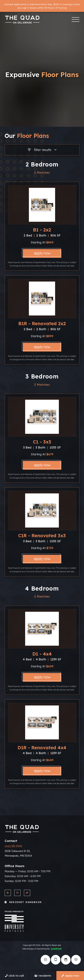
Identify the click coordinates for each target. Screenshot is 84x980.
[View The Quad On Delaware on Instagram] (17, 893)
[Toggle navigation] (75, 19)
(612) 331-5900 (13, 846)
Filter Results (42, 150)
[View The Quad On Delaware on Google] (8, 893)
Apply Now (42, 253)
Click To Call (14, 976)
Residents (43, 976)
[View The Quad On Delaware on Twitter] (27, 893)
